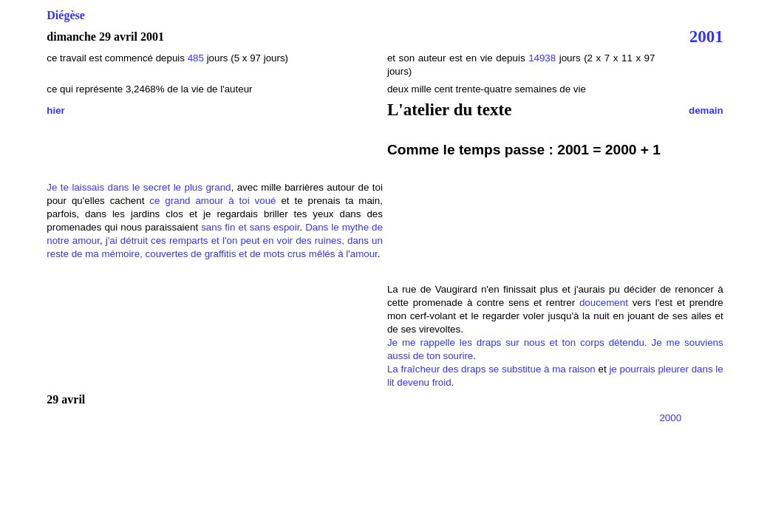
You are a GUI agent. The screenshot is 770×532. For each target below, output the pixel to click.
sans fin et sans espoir (250, 227)
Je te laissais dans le (93, 187)
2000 (670, 418)
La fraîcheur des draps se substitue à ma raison (491, 369)
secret (157, 187)
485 (196, 58)
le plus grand (202, 187)
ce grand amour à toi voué (212, 201)
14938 (542, 58)
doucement (604, 303)
